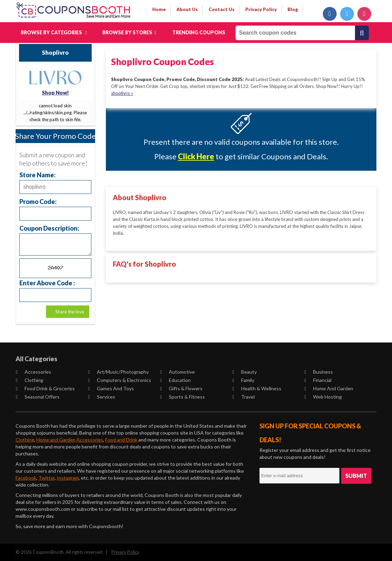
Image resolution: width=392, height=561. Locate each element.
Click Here (196, 156)
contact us (222, 9)
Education (175, 380)
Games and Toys (111, 388)
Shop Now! (55, 92)
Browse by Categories (54, 32)
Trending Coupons (199, 32)
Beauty (245, 372)
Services (102, 397)
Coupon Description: (49, 228)
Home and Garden (329, 388)
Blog (293, 9)
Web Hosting (323, 397)
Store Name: (38, 175)
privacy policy (261, 9)
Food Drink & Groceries (45, 388)
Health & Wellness (257, 388)
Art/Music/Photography (118, 372)
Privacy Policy (125, 552)
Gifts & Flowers (181, 388)
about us (187, 9)
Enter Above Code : (47, 283)
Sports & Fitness (183, 397)
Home (159, 9)
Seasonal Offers (38, 397)
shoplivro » (122, 93)
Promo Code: (38, 201)
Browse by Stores (129, 32)
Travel (244, 397)
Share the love (70, 312)
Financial (318, 380)
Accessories (34, 372)
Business (319, 372)
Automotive (177, 372)
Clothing (30, 380)
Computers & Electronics (120, 380)
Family (243, 380)
